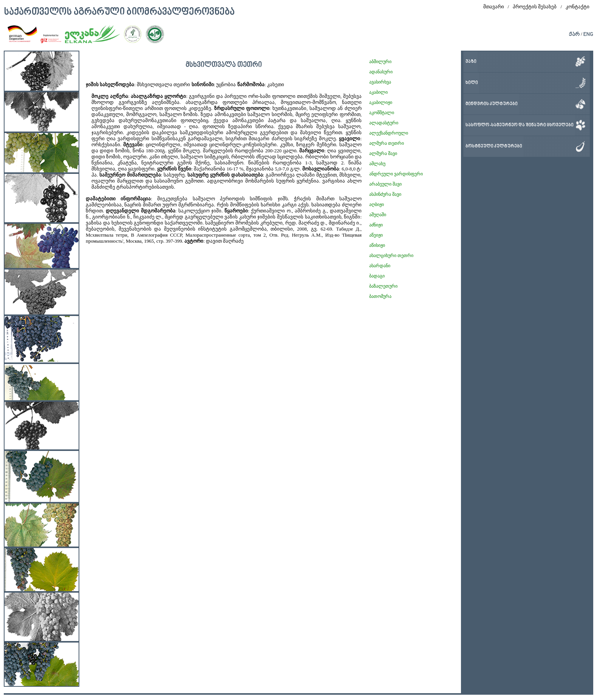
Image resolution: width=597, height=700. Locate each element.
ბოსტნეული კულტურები (494, 146)
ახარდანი (380, 266)
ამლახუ (377, 164)
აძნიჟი (376, 225)
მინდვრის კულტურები (492, 104)
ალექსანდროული (389, 133)
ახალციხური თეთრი (391, 256)
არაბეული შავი (385, 184)
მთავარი (494, 7)
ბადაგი (377, 276)
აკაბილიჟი (381, 102)
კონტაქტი (578, 7)
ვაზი (471, 62)
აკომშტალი (382, 113)
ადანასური (381, 72)
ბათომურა (380, 296)
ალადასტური (384, 123)
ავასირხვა (380, 82)
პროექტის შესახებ (535, 7)
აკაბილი (378, 92)
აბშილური (380, 62)
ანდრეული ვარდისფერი (396, 174)
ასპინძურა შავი (385, 194)
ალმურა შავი (383, 153)
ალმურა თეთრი (387, 143)
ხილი (472, 83)
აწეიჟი (376, 235)
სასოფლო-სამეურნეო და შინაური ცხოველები (520, 125)
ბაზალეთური (383, 286)
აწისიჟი (377, 245)
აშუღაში (378, 215)
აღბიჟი (377, 204)
